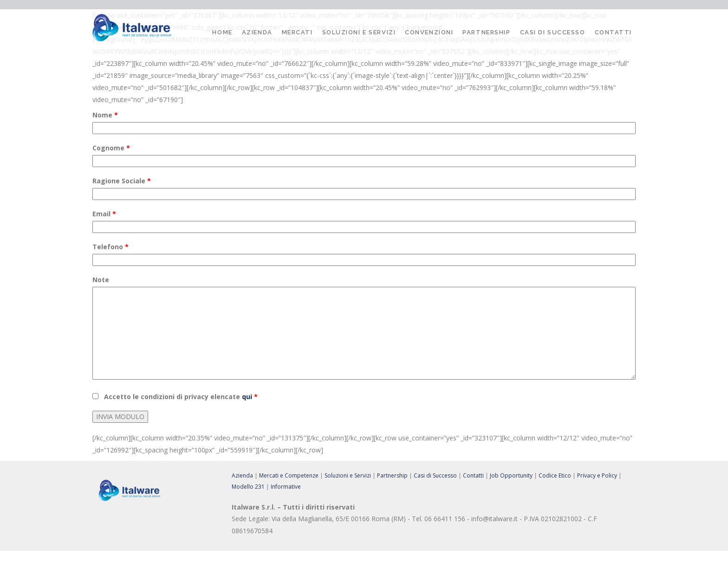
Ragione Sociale (122, 181)
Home (222, 32)
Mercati (297, 32)
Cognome (111, 148)
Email (104, 214)
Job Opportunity (511, 475)
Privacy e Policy (597, 475)
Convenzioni (429, 32)
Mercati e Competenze (289, 475)
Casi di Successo (553, 32)
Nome (105, 115)
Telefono (110, 247)
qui (247, 397)
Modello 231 (248, 487)
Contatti (613, 32)
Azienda (257, 32)
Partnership (486, 32)
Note (101, 280)
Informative (286, 487)
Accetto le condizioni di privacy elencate (181, 397)
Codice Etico (555, 475)
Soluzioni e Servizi (359, 32)
